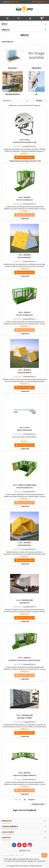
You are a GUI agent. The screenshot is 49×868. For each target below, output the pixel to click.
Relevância (16, 101)
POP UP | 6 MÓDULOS (25, 488)
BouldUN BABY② (24, 373)
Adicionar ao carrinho (24, 157)
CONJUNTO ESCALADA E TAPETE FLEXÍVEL (24, 660)
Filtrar (39, 101)
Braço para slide (24, 430)
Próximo (32, 800)
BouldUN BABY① (24, 257)
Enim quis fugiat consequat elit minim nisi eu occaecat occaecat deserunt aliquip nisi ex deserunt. (25, 860)
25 (25, 800)
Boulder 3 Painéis (24, 718)
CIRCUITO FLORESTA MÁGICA (24, 775)
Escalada (12, 68)
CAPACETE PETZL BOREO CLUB (25, 142)
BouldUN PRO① (24, 545)
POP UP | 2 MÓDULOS (25, 200)
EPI (36, 94)
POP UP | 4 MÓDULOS (24, 315)
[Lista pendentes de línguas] (39, 2)
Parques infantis (12, 94)
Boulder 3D (25, 603)
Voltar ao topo (39, 804)
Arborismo (36, 68)
